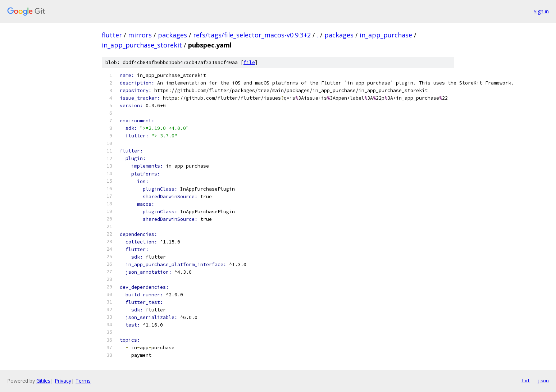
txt (526, 380)
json (543, 380)
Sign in (541, 11)
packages (172, 35)
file (249, 62)
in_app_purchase (386, 35)
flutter (112, 35)
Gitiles (43, 381)
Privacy (63, 381)
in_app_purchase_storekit (142, 45)
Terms (83, 381)
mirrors (140, 35)
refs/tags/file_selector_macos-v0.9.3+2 (252, 35)
